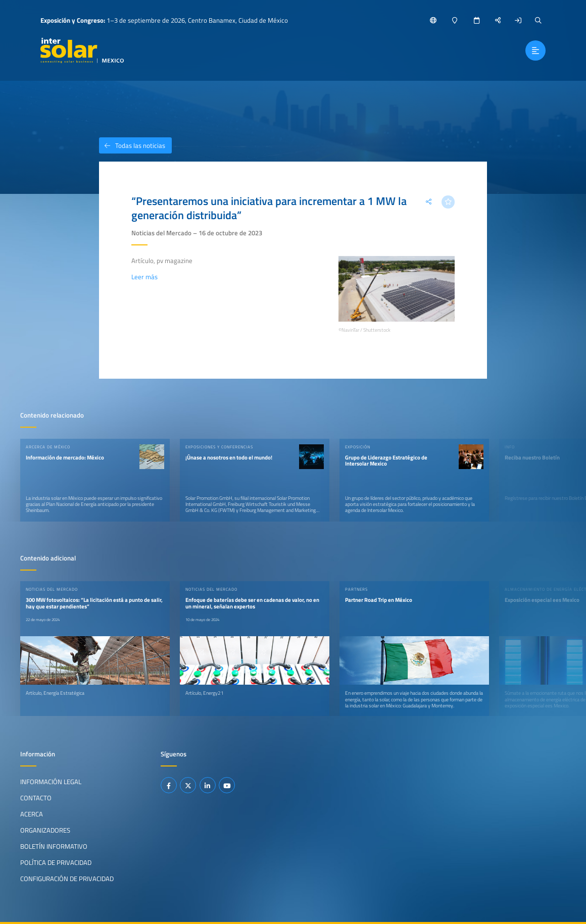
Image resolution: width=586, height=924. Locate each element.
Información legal (51, 782)
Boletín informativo (54, 846)
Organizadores (45, 830)
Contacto (36, 798)
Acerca (32, 814)
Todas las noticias (132, 145)
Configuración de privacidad (67, 879)
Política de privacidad (56, 862)
